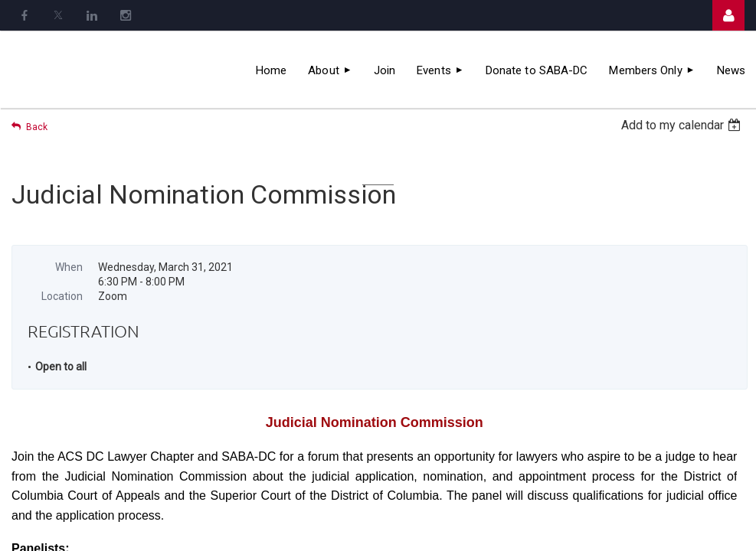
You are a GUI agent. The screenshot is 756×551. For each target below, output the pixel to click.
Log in (728, 15)
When (69, 267)
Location (62, 296)
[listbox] (683, 125)
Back (37, 127)
